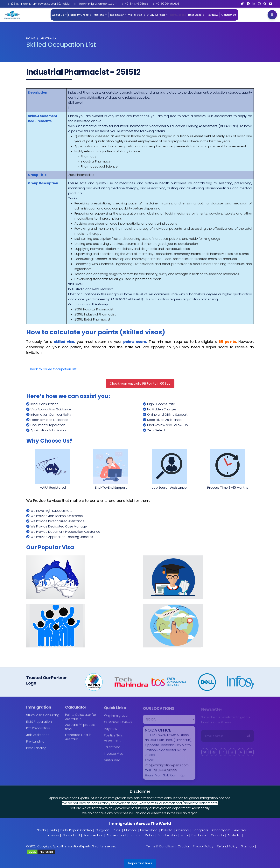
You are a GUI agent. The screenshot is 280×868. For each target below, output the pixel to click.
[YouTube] (271, 4)
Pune (117, 830)
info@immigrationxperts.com (97, 4)
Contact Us (229, 15)
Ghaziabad (71, 835)
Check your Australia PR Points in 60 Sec (140, 384)
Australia (48, 38)
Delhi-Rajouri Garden (76, 830)
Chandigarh (221, 830)
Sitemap (247, 846)
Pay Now (212, 15)
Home (31, 38)
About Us (58, 15)
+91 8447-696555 (137, 4)
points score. (135, 342)
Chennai (183, 830)
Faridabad (199, 835)
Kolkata (167, 830)
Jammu (136, 835)
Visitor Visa (135, 15)
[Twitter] (242, 4)
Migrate (99, 15)
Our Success (178, 15)
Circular (183, 846)
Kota (184, 835)
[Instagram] (259, 4)
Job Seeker (117, 15)
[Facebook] (248, 4)
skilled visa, (65, 342)
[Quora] (265, 4)
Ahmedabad (116, 835)
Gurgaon (102, 830)
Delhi (53, 830)
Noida (41, 830)
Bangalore (201, 830)
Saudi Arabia (167, 835)
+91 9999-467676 (168, 4)
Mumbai (130, 830)
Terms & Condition (160, 846)
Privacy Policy (203, 846)
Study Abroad (156, 15)
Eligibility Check (78, 15)
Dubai (150, 835)
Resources (195, 15)
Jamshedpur (93, 835)
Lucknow (52, 835)
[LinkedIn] (254, 4)
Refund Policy (227, 846)
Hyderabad (149, 830)
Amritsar (240, 830)
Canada (217, 835)
